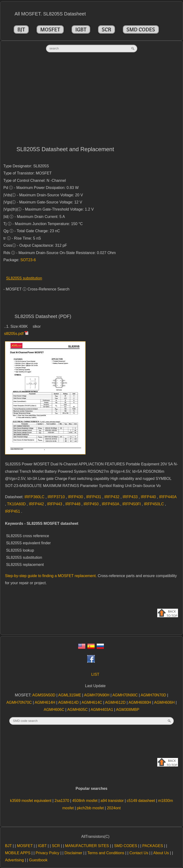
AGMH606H (165, 702)
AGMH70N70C (20, 702)
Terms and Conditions (106, 853)
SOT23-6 (28, 260)
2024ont (114, 808)
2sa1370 (62, 801)
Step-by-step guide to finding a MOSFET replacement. (51, 576)
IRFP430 (76, 497)
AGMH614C (92, 702)
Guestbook (38, 860)
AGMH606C (54, 710)
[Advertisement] (91, 100)
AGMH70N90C (125, 695)
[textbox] (92, 48)
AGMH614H (46, 702)
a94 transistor (113, 801)
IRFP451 (13, 511)
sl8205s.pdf (14, 334)
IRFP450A (111, 504)
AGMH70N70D (154, 695)
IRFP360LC (35, 497)
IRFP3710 (57, 497)
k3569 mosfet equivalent (31, 801)
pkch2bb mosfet (91, 808)
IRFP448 (73, 504)
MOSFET (50, 29)
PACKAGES (153, 846)
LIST (95, 674)
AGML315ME (70, 695)
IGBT (81, 29)
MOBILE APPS (18, 853)
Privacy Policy (47, 853)
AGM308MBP (128, 710)
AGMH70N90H (97, 695)
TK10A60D (17, 504)
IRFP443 (55, 504)
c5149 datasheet (141, 801)
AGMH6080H (140, 702)
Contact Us (139, 853)
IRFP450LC (154, 504)
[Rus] (100, 648)
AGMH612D (116, 702)
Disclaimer (74, 853)
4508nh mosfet (85, 801)
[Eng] (82, 648)
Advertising (14, 860)
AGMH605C (78, 710)
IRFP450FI (132, 504)
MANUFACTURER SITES (87, 846)
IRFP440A (168, 497)
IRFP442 (37, 504)
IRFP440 (149, 497)
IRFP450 (92, 504)
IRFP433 (131, 497)
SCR (107, 29)
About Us (161, 853)
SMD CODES (141, 29)
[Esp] (91, 648)
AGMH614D (69, 702)
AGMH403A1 (102, 710)
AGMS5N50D (44, 695)
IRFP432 (112, 497)
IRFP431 (94, 497)
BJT (21, 29)
